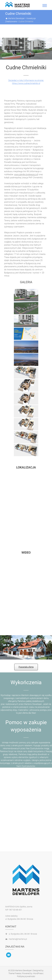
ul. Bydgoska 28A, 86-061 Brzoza (23, 934)
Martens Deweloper (23, 970)
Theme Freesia (15, 973)
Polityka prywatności (26, 976)
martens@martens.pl (18, 939)
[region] (26, 49)
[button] (22, 57)
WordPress (38, 973)
